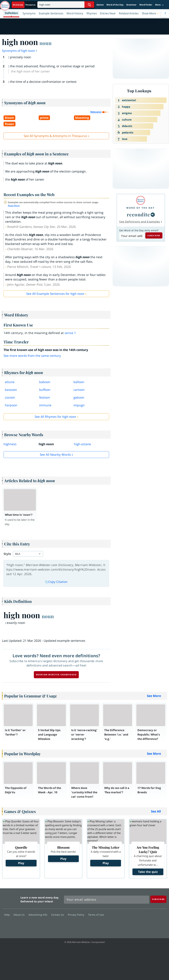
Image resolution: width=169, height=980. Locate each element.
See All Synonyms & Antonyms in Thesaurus (55, 136)
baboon (45, 382)
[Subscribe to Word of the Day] (132, 236)
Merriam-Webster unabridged (56, 675)
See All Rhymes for (55, 417)
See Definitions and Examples (140, 222)
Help (8, 915)
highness (10, 444)
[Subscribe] (158, 899)
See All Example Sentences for (55, 294)
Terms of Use (96, 915)
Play (21, 863)
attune (10, 382)
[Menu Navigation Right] (165, 13)
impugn (79, 405)
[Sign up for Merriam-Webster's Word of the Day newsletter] (107, 900)
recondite (138, 214)
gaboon (79, 397)
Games (100, 5)
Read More (14, 206)
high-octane (82, 444)
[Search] (66, 5)
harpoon (11, 405)
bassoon (11, 390)
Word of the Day (115, 5)
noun (46, 43)
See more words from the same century (32, 356)
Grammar (131, 5)
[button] (160, 5)
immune (45, 405)
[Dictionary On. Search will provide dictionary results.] (24, 5)
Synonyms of (20, 51)
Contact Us (58, 915)
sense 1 (70, 333)
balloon (79, 382)
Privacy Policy (77, 915)
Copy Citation (56, 582)
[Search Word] (89, 5)
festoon (45, 397)
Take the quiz (148, 872)
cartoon (79, 390)
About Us (20, 915)
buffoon (45, 390)
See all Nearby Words (55, 455)
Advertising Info (39, 915)
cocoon (10, 397)
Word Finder (146, 5)
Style (7, 554)
